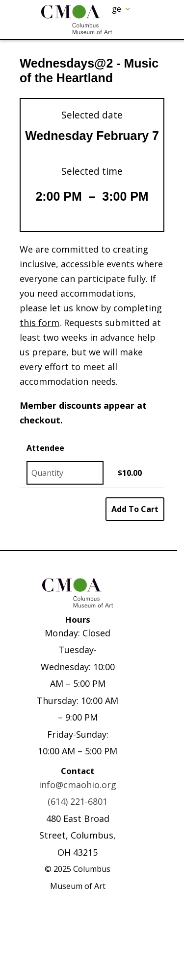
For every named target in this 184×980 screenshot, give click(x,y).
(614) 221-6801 (78, 801)
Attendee (45, 448)
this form (39, 323)
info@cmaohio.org (78, 785)
